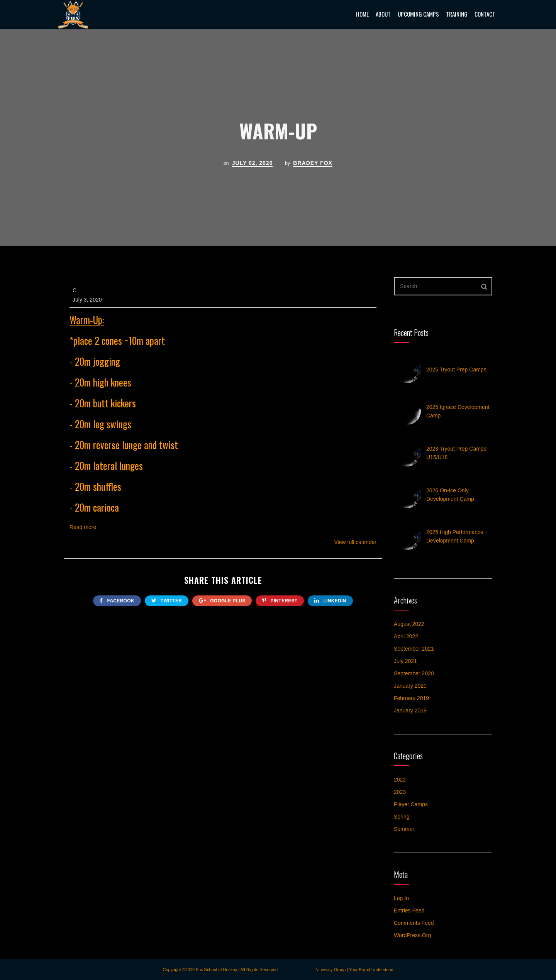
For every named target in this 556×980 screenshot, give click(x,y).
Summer (404, 829)
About (383, 14)
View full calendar (355, 542)
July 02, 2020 (253, 163)
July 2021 (405, 661)
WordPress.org (412, 935)
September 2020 (414, 673)
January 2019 (410, 710)
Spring (402, 817)
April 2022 (406, 636)
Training (457, 14)
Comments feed (414, 923)
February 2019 (411, 698)
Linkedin (330, 601)
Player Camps (411, 804)
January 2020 (410, 686)
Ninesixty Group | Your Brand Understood (354, 970)
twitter (167, 601)
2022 (400, 780)
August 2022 (409, 624)
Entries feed (409, 910)
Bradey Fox (313, 163)
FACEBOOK (117, 601)
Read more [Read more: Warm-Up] (83, 527)
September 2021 (414, 649)
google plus (222, 601)
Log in (401, 898)
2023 (400, 792)
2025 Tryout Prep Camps (456, 370)
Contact (485, 14)
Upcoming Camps (418, 14)
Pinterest (280, 601)
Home (362, 14)
